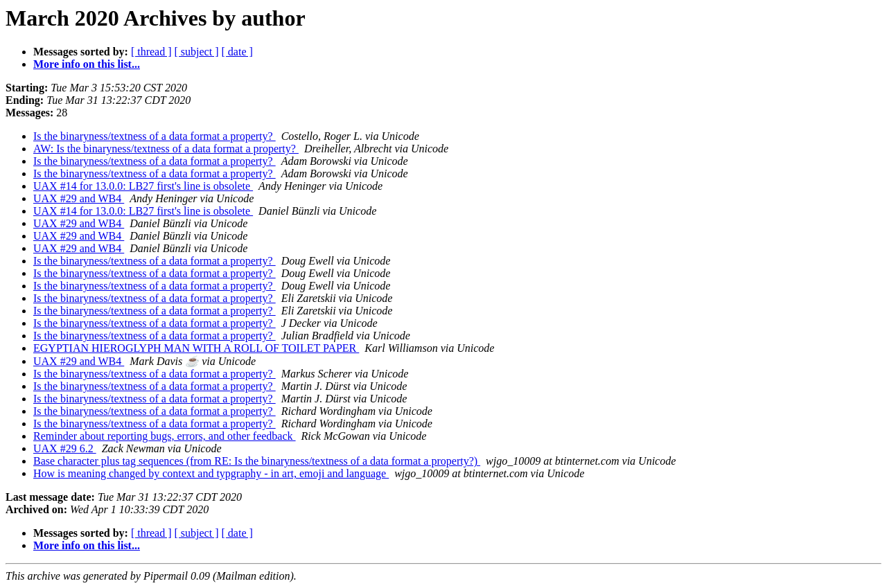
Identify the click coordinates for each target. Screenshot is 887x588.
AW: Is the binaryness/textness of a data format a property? (166, 149)
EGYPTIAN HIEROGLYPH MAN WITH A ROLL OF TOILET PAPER (196, 348)
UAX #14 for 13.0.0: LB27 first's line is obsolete (143, 186)
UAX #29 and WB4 (79, 198)
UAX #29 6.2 (65, 448)
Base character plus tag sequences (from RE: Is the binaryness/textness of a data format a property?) (257, 461)
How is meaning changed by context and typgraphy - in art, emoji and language (211, 473)
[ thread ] (151, 52)
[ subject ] (197, 52)
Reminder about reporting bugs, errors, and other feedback (165, 436)
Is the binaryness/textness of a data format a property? (155, 136)
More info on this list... (87, 64)
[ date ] (237, 52)
